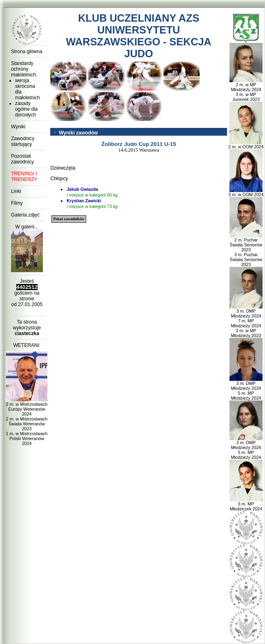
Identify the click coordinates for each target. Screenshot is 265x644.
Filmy (17, 203)
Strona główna (27, 51)
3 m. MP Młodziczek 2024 (246, 504)
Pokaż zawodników (69, 219)
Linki (16, 191)
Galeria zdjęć (25, 215)
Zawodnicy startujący (23, 141)
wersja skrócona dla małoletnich (28, 89)
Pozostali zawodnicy (22, 159)
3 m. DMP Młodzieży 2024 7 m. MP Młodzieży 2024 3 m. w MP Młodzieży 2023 (246, 321)
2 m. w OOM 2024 (246, 145)
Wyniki (18, 127)
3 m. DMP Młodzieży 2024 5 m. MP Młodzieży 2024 (246, 389)
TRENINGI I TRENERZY (24, 177)
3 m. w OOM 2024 (246, 192)
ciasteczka (27, 333)
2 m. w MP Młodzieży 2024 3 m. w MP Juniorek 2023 (246, 90)
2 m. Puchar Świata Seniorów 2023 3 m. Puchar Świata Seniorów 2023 (246, 250)
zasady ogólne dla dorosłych (26, 109)
